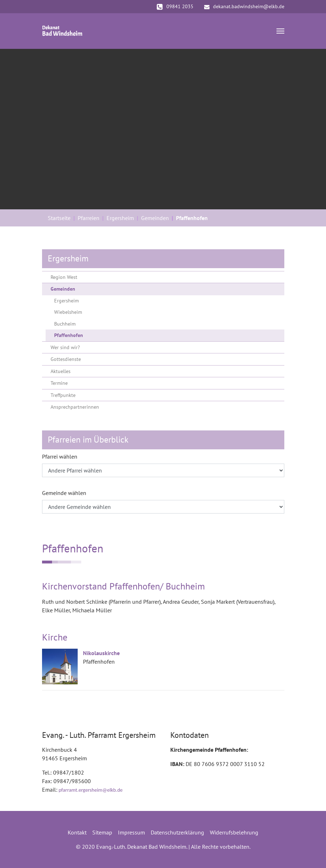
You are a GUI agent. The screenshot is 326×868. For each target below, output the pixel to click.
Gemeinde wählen (64, 493)
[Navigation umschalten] (280, 31)
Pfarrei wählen (60, 456)
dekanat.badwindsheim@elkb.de (244, 6)
